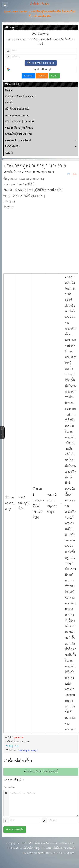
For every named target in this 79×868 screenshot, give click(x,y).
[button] (41, 69)
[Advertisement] (28, 240)
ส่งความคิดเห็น (16, 830)
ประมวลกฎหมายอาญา (28, 750)
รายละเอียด (9, 787)
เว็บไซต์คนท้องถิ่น (39, 843)
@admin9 (19, 737)
